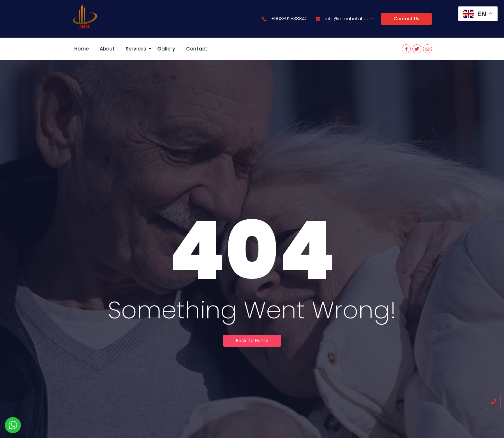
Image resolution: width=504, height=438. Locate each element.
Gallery (166, 49)
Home (81, 49)
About (107, 49)
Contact (197, 49)
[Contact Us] (406, 19)
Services (137, 49)
